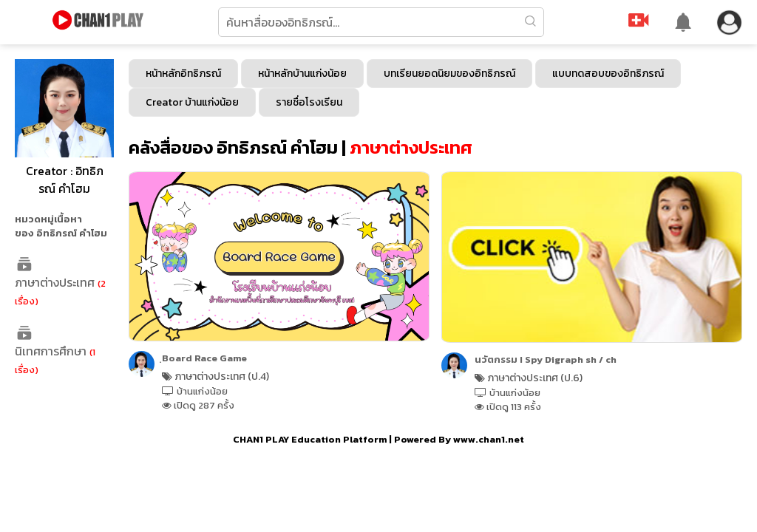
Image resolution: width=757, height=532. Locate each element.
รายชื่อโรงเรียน (309, 102)
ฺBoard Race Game (204, 358)
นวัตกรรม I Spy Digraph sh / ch (546, 359)
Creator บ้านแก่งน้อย (192, 102)
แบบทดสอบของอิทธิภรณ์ (608, 74)
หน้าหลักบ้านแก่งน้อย (302, 74)
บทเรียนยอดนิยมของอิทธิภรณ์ (449, 74)
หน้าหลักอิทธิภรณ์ (183, 74)
